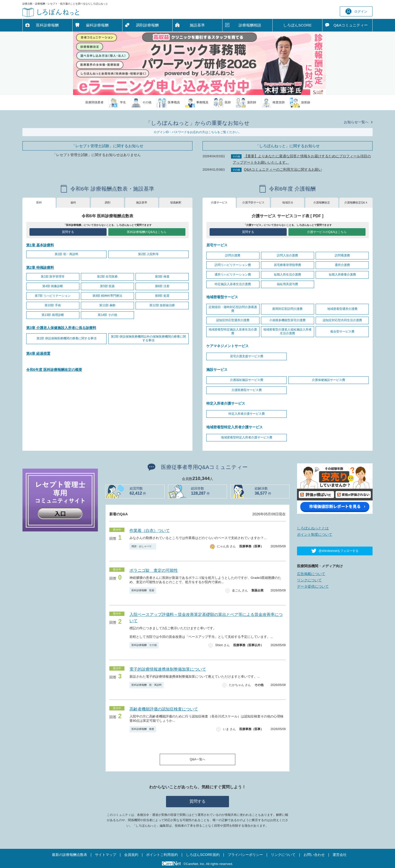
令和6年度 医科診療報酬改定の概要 (54, 370)
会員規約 (131, 855)
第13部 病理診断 (53, 315)
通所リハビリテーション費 (233, 275)
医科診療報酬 (47, 25)
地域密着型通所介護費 (342, 309)
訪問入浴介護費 (287, 255)
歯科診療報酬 (97, 25)
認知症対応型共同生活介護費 (342, 320)
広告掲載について (311, 574)
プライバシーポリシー (245, 855)
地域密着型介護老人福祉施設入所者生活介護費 (287, 332)
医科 (39, 202)
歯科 (73, 202)
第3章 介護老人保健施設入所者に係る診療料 (61, 328)
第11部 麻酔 (107, 305)
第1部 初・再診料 (67, 254)
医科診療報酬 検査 (143, 729)
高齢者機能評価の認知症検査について (164, 709)
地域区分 (288, 202)
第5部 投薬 (107, 286)
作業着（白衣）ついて (150, 531)
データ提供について (313, 586)
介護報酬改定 (322, 202)
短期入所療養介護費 (342, 275)
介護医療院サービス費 (247, 390)
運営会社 (340, 855)
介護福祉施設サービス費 (247, 380)
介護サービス (219, 202)
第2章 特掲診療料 (40, 267)
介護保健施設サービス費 (328, 380)
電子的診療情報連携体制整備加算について (168, 669)
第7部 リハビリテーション (53, 296)
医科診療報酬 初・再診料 (147, 685)
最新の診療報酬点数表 (70, 855)
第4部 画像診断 (53, 286)
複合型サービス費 (342, 332)
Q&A (351, 25)
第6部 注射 (162, 286)
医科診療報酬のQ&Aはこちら (147, 232)
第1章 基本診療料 (40, 245)
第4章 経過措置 (38, 353)
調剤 (108, 202)
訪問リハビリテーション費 (233, 265)
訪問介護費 (233, 255)
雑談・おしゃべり (143, 546)
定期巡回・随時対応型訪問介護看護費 (233, 309)
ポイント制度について (315, 534)
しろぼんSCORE (297, 25)
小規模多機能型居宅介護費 (287, 320)
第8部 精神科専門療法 (107, 296)
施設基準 (197, 25)
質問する (68, 232)
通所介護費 (342, 265)
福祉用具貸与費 (287, 284)
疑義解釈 (176, 202)
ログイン (356, 11)
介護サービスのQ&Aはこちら (327, 232)
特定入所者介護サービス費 (247, 414)
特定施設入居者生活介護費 (233, 284)
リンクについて (309, 580)
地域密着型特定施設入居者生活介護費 (233, 332)
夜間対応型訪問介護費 (287, 309)
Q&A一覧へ (197, 759)
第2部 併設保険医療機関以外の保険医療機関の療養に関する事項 (148, 339)
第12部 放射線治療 (162, 305)
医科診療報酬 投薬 (143, 590)
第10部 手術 (53, 305)
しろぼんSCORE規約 (203, 855)
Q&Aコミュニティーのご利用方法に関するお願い (283, 169)
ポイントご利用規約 (162, 855)
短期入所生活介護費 (287, 275)
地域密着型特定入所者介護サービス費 (247, 437)
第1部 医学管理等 (53, 277)
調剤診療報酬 (147, 25)
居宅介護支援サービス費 (247, 356)
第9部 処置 (162, 296)
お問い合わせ (314, 855)
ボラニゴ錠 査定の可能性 (154, 570)
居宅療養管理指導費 (287, 265)
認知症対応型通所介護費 (233, 320)
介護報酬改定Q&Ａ (356, 202)
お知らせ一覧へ (356, 122)
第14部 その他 (107, 315)
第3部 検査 (162, 277)
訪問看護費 (342, 255)
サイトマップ (106, 855)
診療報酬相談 (250, 25)
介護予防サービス (253, 202)
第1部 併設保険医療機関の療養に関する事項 (67, 338)
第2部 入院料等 (148, 254)
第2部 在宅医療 (107, 277)
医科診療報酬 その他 (144, 645)
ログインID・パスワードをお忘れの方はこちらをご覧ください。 (197, 132)
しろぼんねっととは (313, 528)
